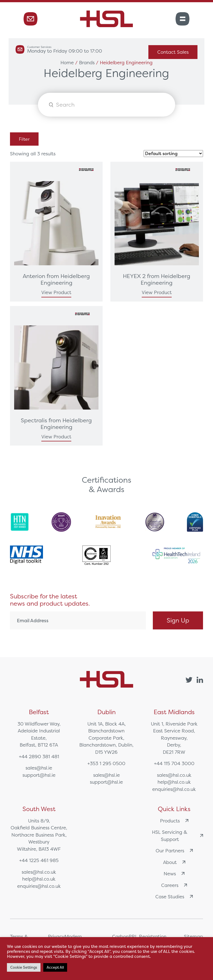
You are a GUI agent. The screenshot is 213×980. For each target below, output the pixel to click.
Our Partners (174, 851)
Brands (87, 62)
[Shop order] (173, 154)
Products (174, 821)
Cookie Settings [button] (24, 967)
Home (67, 62)
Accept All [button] (55, 967)
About (174, 862)
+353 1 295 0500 (106, 763)
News (174, 874)
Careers (174, 885)
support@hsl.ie (39, 775)
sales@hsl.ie (39, 768)
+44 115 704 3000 (174, 763)
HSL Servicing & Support (177, 836)
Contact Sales (173, 52)
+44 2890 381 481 (39, 756)
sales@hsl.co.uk (174, 775)
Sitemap (193, 936)
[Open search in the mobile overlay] (107, 105)
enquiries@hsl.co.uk (174, 789)
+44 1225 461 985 (39, 860)
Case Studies (174, 897)
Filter (24, 139)
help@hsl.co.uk (174, 782)
